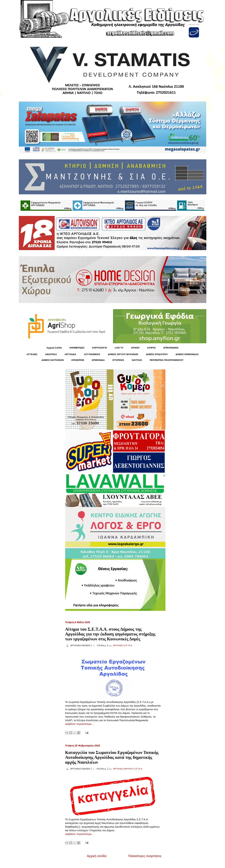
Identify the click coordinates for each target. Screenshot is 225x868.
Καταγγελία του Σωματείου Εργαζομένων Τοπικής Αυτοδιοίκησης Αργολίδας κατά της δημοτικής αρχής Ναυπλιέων (112, 757)
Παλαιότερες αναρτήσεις (145, 856)
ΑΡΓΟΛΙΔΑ (70, 354)
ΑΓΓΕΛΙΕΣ (32, 354)
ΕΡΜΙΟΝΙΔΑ (98, 360)
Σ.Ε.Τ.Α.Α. (128, 645)
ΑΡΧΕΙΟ (135, 348)
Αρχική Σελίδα (54, 348)
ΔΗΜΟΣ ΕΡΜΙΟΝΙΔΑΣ (187, 354)
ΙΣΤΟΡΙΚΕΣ (118, 360)
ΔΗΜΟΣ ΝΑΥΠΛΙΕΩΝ (53, 360)
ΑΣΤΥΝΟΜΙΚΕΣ (92, 354)
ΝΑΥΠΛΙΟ (137, 360)
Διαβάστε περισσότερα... (79, 724)
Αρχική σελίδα (97, 856)
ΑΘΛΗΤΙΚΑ (51, 354)
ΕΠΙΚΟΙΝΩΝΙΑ (171, 348)
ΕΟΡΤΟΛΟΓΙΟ (100, 348)
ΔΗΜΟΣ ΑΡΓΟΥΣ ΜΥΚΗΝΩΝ (123, 354)
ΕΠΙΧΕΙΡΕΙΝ (78, 360)
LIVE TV (119, 348)
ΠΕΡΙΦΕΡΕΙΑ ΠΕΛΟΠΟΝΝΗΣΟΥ (167, 360)
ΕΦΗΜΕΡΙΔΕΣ (77, 348)
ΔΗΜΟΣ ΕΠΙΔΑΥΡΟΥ (157, 354)
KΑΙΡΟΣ (152, 348)
